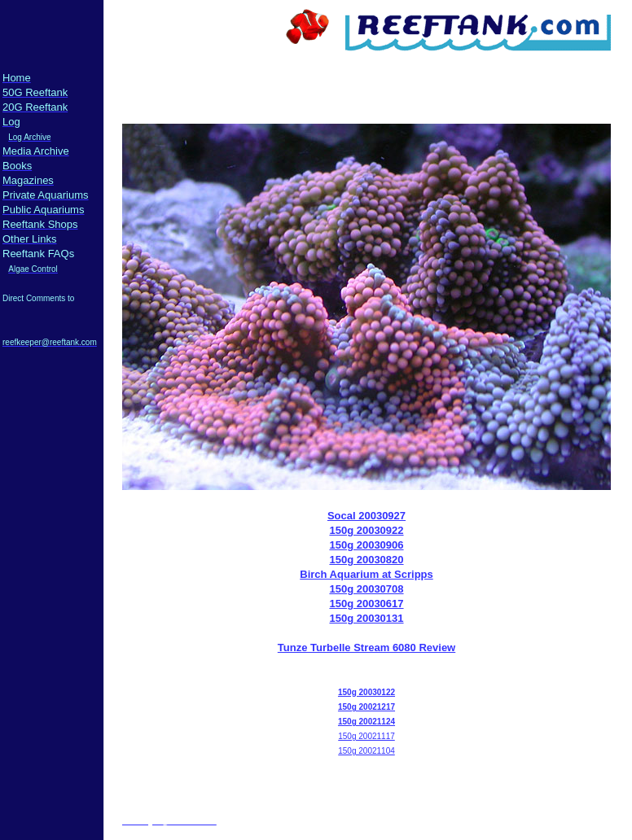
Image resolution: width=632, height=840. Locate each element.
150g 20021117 (366, 736)
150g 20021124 (366, 722)
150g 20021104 (366, 751)
